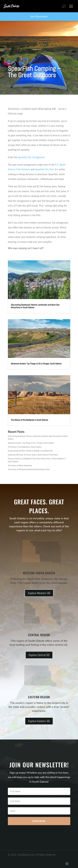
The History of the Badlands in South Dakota (29, 420)
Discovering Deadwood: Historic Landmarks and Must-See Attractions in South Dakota (35, 306)
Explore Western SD (39, 593)
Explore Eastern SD (39, 721)
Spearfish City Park (44, 169)
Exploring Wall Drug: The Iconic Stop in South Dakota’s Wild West (33, 455)
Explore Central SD (39, 655)
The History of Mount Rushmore (20, 465)
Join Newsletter (39, 16)
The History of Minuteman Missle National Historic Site (29, 469)
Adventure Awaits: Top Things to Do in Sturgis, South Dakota (36, 364)
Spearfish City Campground (31, 157)
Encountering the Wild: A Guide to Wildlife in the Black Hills (30, 451)
